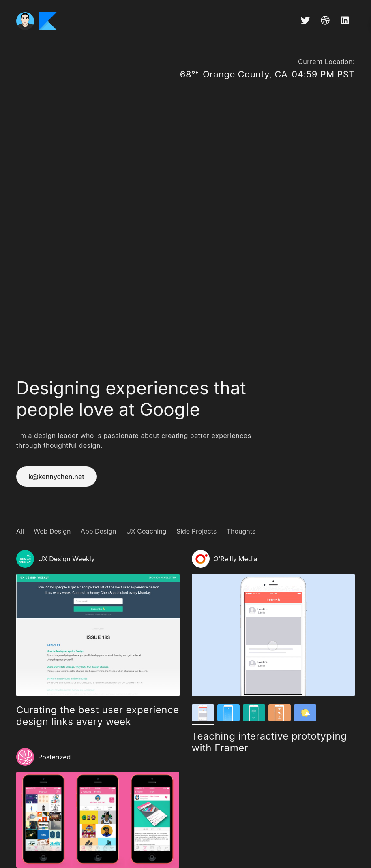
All (20, 531)
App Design (99, 531)
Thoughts (241, 531)
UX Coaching (146, 531)
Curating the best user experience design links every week (98, 716)
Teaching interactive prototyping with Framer (269, 742)
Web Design (52, 531)
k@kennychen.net (56, 477)
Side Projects (196, 531)
